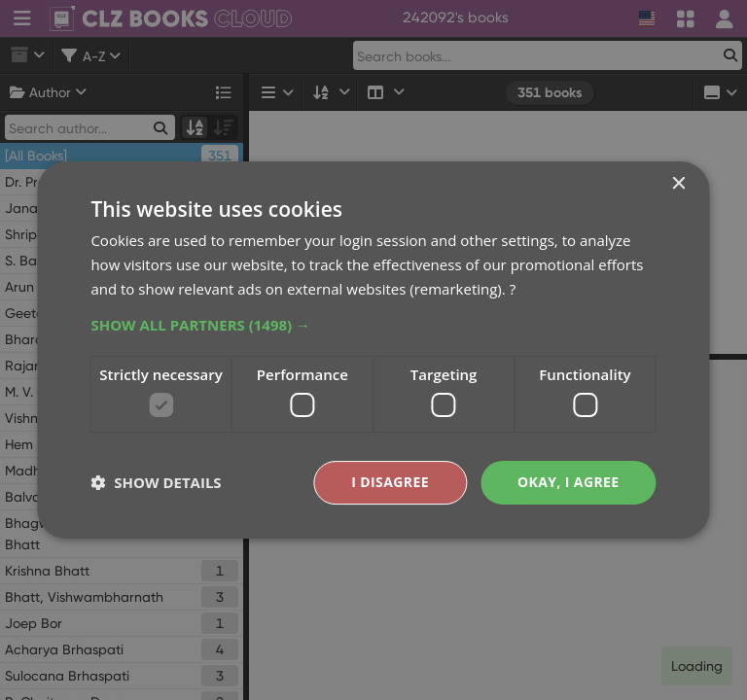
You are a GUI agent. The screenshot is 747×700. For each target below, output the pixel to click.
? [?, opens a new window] (513, 289)
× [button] (678, 184)
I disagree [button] (390, 482)
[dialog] (373, 350)
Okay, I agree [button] (569, 482)
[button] (373, 325)
